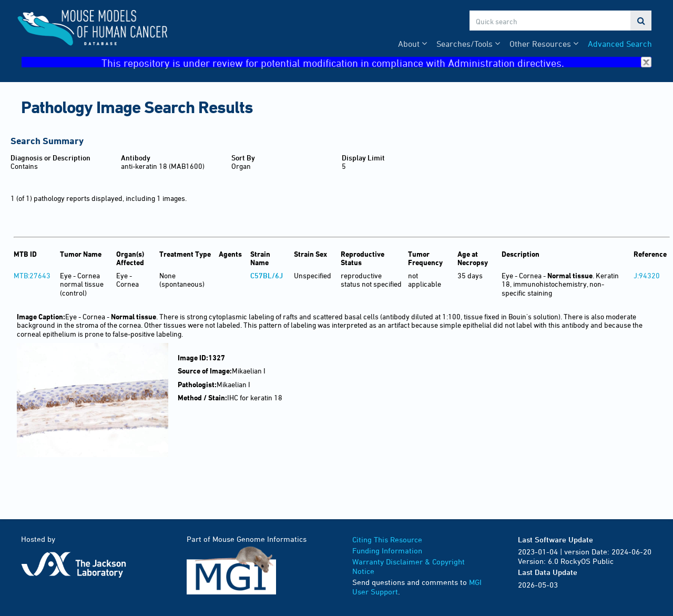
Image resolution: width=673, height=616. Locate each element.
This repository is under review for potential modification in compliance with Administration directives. (376, 62)
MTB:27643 (32, 275)
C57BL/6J (267, 275)
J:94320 (647, 275)
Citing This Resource (387, 539)
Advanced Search (620, 44)
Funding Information (387, 551)
